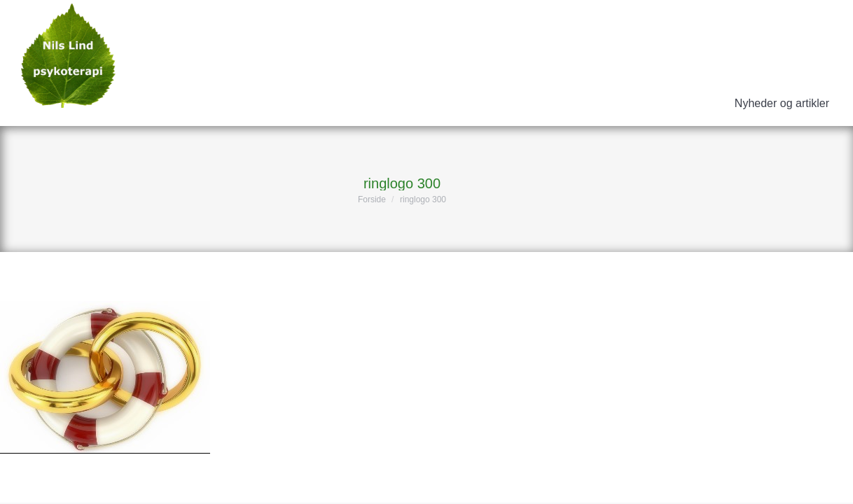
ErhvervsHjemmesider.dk (758, 482)
